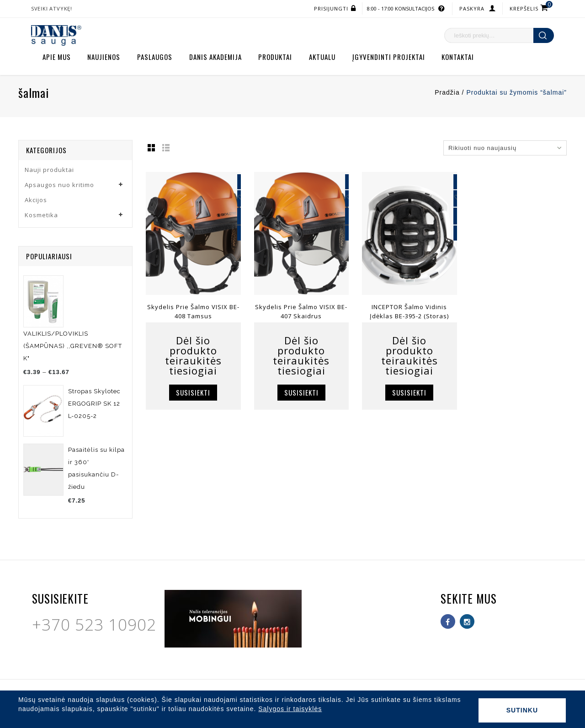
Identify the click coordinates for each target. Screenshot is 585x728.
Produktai (275, 57)
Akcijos (36, 200)
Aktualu (322, 57)
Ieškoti (544, 35)
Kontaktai (458, 57)
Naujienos (104, 57)
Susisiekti (193, 392)
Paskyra (472, 8)
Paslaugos (155, 57)
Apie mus (57, 57)
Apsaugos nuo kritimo (59, 185)
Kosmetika (41, 215)
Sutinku (522, 710)
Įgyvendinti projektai (389, 57)
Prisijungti (331, 8)
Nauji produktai (49, 170)
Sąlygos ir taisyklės (290, 709)
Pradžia (447, 92)
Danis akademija (215, 57)
